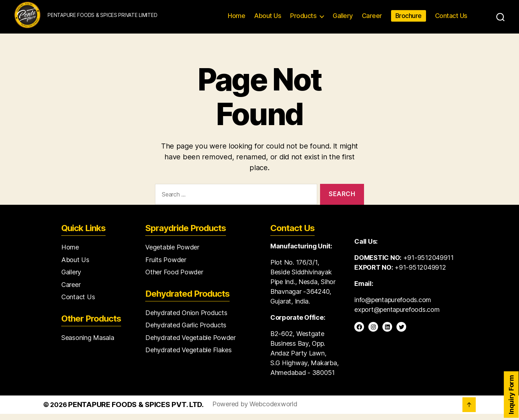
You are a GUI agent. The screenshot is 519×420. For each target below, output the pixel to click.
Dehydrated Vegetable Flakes (188, 356)
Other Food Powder (174, 278)
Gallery (343, 19)
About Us (268, 19)
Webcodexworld (273, 410)
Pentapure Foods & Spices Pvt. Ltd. (136, 411)
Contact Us (451, 19)
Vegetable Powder (172, 253)
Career (372, 19)
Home (236, 19)
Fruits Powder (166, 266)
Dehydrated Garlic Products (186, 331)
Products (303, 19)
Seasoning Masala (88, 343)
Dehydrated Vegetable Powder (190, 343)
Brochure (409, 19)
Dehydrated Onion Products (186, 319)
